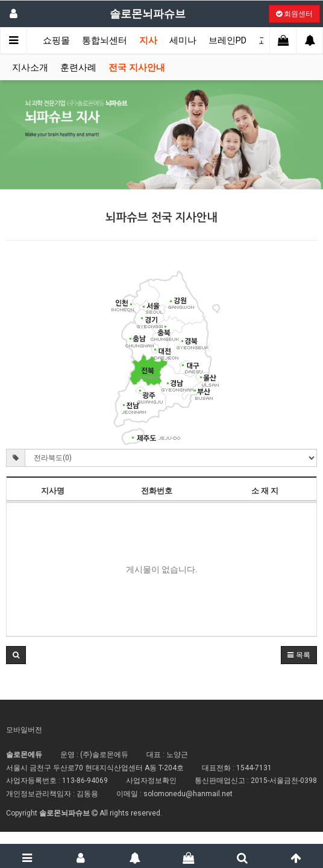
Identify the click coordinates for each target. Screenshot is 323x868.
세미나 (183, 40)
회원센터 (294, 14)
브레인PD (227, 40)
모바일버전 (24, 730)
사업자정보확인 (151, 781)
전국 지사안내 (137, 68)
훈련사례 (78, 68)
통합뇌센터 (105, 40)
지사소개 (30, 68)
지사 (148, 40)
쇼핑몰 (56, 40)
